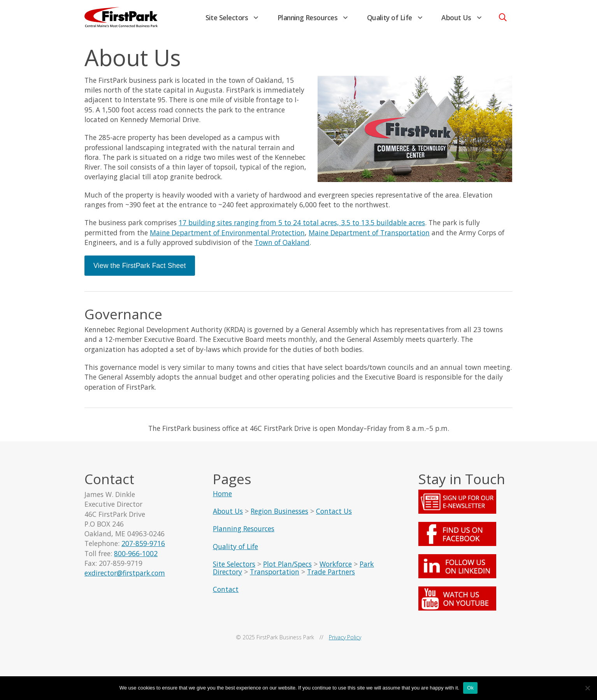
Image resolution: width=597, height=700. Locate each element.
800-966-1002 (136, 558)
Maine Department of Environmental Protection (227, 235)
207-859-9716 (143, 549)
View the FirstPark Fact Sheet (140, 268)
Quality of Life (390, 17)
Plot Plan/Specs (287, 569)
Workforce (336, 569)
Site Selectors (227, 17)
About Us (456, 17)
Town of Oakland (282, 245)
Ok (470, 688)
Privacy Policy (345, 642)
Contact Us (334, 516)
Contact (226, 594)
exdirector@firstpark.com (125, 578)
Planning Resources (308, 17)
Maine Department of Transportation (369, 235)
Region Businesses (279, 516)
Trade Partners (331, 576)
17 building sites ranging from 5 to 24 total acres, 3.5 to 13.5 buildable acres (302, 225)
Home (222, 498)
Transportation (275, 576)
